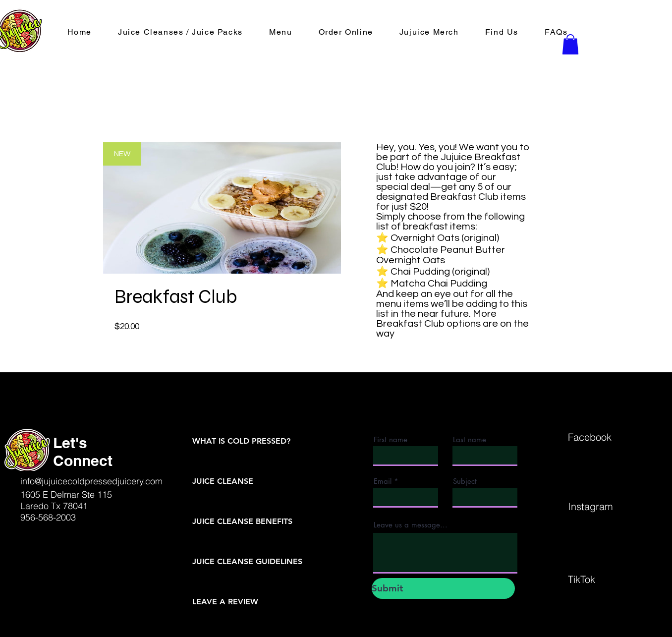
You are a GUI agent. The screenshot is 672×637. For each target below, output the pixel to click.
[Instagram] (603, 506)
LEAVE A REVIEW (225, 602)
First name (391, 439)
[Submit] (443, 588)
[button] (346, 32)
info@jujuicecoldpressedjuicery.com (91, 481)
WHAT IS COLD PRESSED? (241, 441)
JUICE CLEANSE (223, 481)
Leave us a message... (411, 525)
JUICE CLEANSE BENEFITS (242, 521)
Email (383, 481)
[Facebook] (603, 437)
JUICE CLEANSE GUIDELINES (247, 561)
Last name (470, 439)
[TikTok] (603, 579)
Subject (465, 481)
